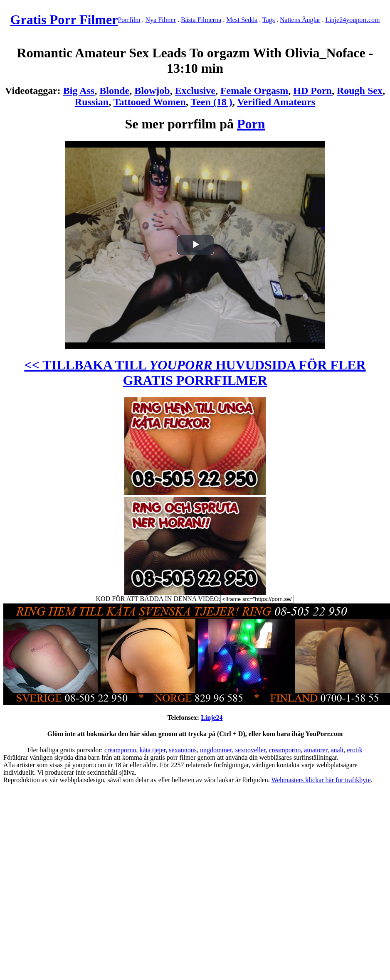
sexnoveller (251, 750)
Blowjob (152, 91)
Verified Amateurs (276, 102)
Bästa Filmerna (201, 20)
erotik (354, 750)
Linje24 (336, 20)
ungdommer (216, 750)
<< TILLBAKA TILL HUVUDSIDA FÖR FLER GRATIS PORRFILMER (195, 373)
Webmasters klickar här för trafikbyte (321, 780)
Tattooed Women (150, 102)
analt (337, 750)
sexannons (183, 750)
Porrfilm (129, 20)
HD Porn (312, 91)
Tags (269, 20)
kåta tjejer (152, 750)
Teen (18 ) (211, 102)
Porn (251, 124)
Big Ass (79, 91)
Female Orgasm (254, 91)
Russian (92, 102)
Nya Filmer (161, 20)
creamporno (120, 750)
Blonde (114, 91)
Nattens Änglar (300, 20)
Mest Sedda (242, 20)
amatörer (316, 750)
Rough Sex (360, 91)
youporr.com (363, 20)
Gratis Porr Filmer (64, 20)
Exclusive (195, 91)
